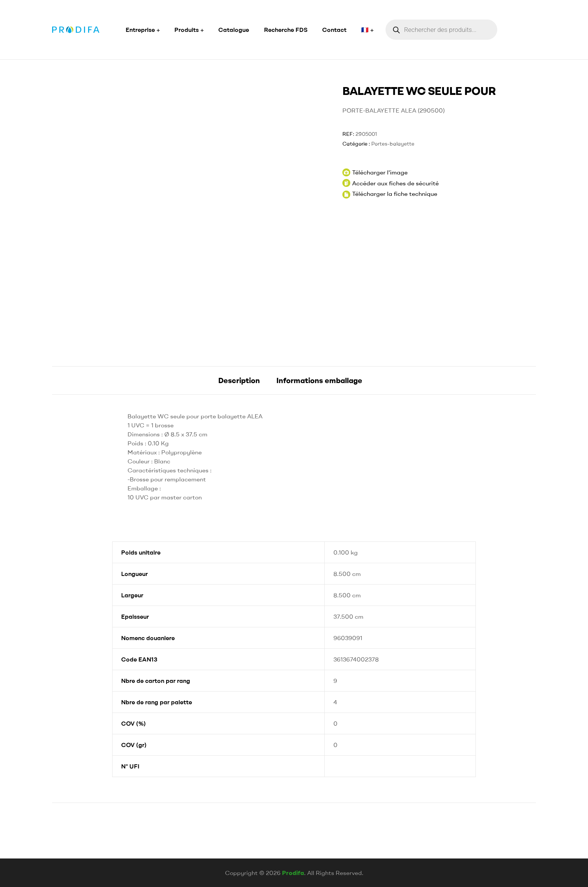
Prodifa (293, 873)
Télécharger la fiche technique (395, 194)
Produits (187, 30)
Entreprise (140, 30)
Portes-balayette (393, 144)
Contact (334, 30)
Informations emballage (319, 380)
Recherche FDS (286, 30)
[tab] (239, 380)
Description (239, 380)
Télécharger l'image (375, 172)
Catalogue (234, 30)
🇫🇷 (365, 30)
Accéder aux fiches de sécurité (391, 183)
